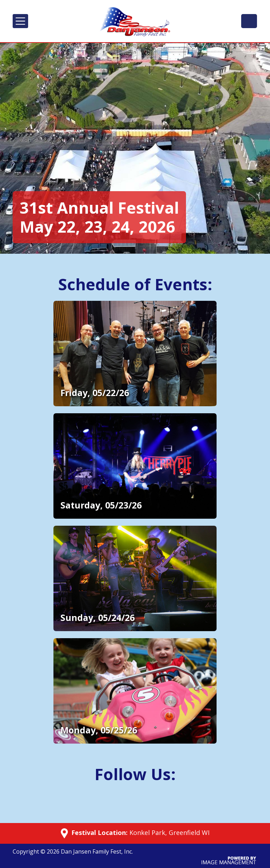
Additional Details (79, 305)
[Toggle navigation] (20, 21)
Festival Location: (99, 833)
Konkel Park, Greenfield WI (169, 833)
